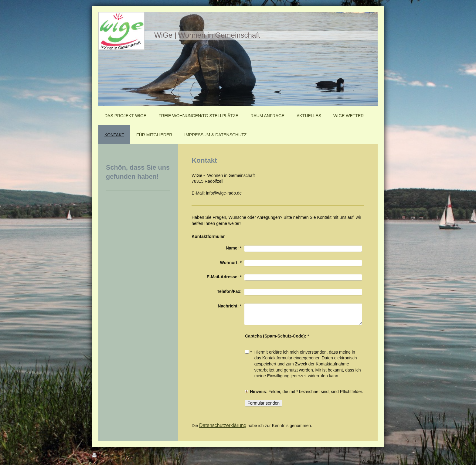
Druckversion (109, 456)
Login (379, 456)
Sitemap (135, 456)
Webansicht (373, 462)
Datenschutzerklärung (223, 425)
